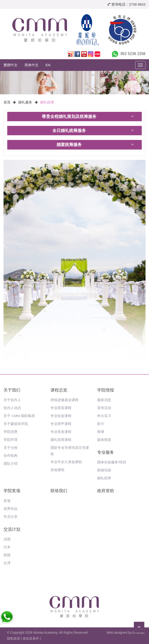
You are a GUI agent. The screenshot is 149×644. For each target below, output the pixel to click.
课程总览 (59, 390)
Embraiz (139, 633)
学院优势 (11, 432)
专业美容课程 (61, 408)
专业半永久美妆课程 (66, 462)
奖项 (7, 501)
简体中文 (32, 65)
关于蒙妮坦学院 (16, 424)
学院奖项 (12, 491)
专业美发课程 (61, 432)
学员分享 (11, 517)
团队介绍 (11, 463)
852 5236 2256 (133, 54)
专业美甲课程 (61, 424)
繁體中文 (11, 65)
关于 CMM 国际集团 (19, 416)
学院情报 (106, 390)
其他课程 (57, 470)
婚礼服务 (25, 102)
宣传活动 (104, 408)
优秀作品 (11, 509)
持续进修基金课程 (64, 400)
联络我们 (59, 491)
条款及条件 (31, 638)
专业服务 (106, 452)
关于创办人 (12, 400)
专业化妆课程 (61, 416)
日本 (7, 547)
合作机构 (11, 456)
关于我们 (12, 390)
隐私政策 (14, 638)
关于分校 (11, 448)
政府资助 (106, 491)
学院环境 (11, 440)
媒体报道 (104, 440)
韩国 (7, 555)
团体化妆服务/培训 (112, 462)
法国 (7, 539)
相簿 (101, 432)
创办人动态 (12, 408)
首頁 (7, 102)
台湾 (7, 563)
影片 (101, 424)
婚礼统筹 (47, 102)
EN (48, 65)
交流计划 (12, 529)
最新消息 (104, 400)
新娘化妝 (104, 470)
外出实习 (104, 416)
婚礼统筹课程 (61, 440)
